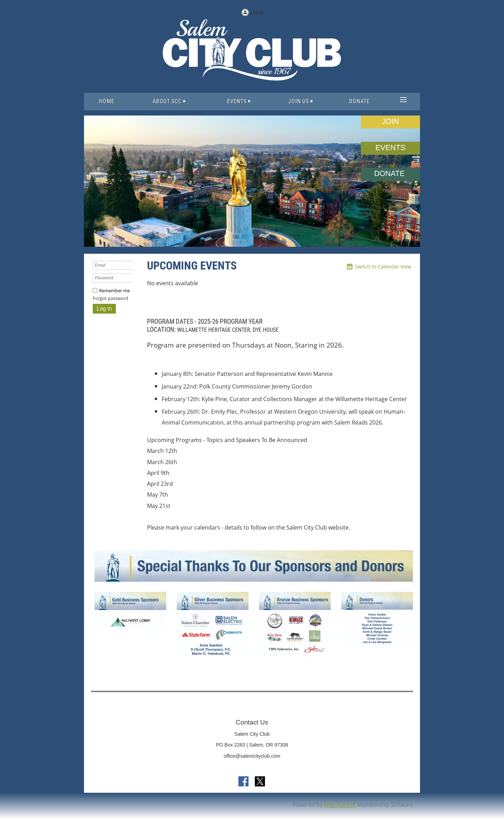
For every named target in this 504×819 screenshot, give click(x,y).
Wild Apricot (340, 805)
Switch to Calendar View (383, 267)
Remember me (114, 290)
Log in (257, 12)
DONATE (390, 174)
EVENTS (390, 148)
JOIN (390, 121)
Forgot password (110, 298)
